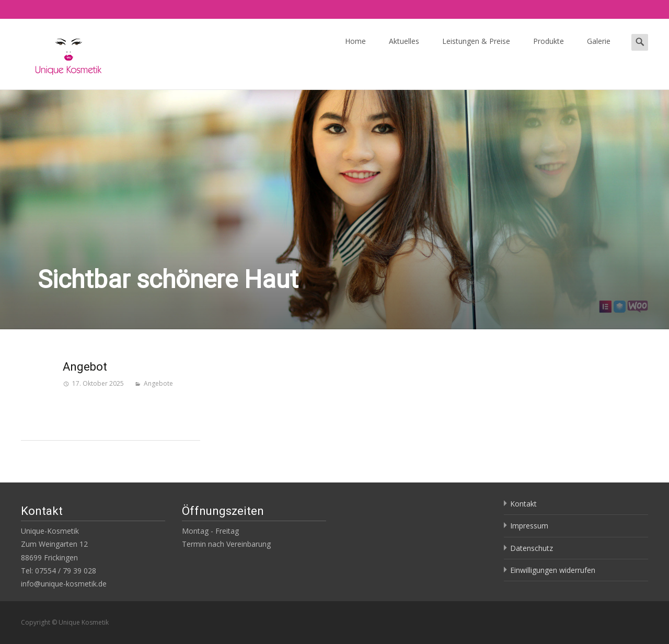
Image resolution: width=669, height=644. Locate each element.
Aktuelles (404, 45)
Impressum (529, 526)
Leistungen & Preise (476, 45)
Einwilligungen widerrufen (553, 570)
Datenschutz (532, 548)
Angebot (85, 367)
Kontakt (523, 504)
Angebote (158, 383)
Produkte (549, 45)
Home (355, 45)
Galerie (599, 45)
